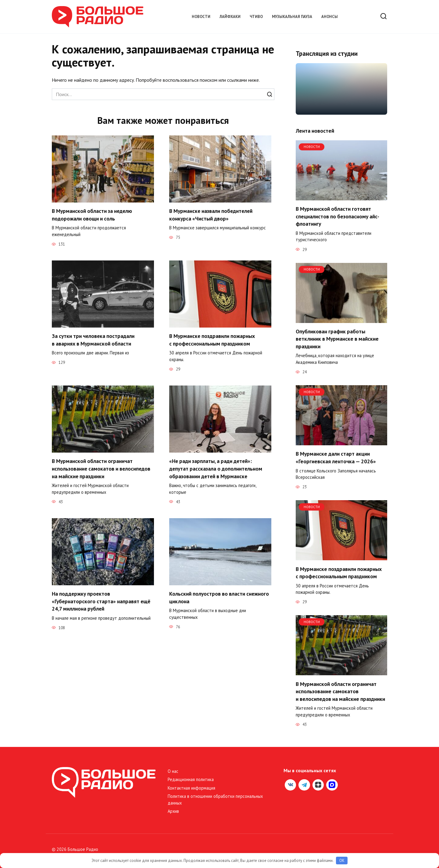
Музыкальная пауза (292, 17)
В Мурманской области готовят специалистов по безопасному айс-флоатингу (337, 216)
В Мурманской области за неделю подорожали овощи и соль (92, 215)
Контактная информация (191, 788)
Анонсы (330, 17)
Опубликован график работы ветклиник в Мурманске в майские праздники (337, 339)
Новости (201, 17)
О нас (173, 771)
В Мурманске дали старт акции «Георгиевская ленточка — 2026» (336, 457)
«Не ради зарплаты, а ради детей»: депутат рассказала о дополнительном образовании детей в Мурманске (216, 468)
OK (342, 861)
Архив (173, 811)
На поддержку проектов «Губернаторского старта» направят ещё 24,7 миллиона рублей (102, 601)
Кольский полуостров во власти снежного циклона (219, 597)
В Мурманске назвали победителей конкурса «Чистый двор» (211, 215)
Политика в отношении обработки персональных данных (215, 800)
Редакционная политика (191, 779)
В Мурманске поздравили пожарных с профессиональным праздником (212, 340)
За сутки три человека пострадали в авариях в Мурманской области (93, 340)
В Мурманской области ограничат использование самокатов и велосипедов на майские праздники (102, 468)
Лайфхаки (230, 17)
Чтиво (256, 17)
